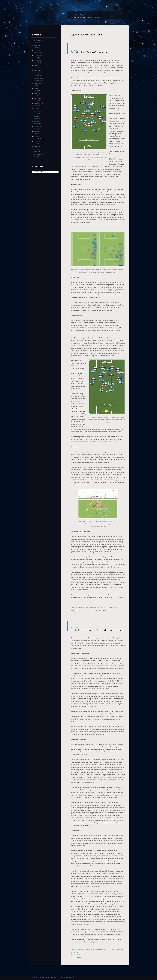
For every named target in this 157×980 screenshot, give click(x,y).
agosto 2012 (37, 139)
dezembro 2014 (38, 78)
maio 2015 (37, 65)
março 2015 (37, 70)
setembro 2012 (38, 136)
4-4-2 (86, 955)
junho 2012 (37, 144)
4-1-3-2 (78, 610)
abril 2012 (37, 149)
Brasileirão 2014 (94, 608)
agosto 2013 (37, 111)
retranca (103, 610)
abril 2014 (37, 96)
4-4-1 (92, 610)
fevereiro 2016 (38, 60)
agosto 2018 (37, 48)
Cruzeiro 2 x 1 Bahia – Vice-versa (89, 52)
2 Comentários (75, 613)
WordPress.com (70, 977)
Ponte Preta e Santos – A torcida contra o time (97, 630)
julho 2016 (37, 58)
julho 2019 (37, 43)
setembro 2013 (38, 108)
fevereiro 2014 (38, 101)
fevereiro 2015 (38, 73)
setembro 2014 (38, 86)
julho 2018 (37, 50)
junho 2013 (37, 116)
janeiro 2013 (37, 129)
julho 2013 (37, 114)
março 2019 (37, 45)
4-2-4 (82, 955)
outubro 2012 (38, 134)
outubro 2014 (38, 83)
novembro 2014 (38, 81)
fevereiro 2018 (38, 53)
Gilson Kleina (103, 608)
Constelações (79, 14)
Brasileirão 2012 (90, 950)
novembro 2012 (38, 131)
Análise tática (81, 608)
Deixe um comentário (77, 957)
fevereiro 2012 (38, 154)
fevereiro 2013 (38, 126)
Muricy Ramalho (115, 950)
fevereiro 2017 (38, 55)
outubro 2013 (38, 106)
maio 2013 (37, 119)
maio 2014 (37, 93)
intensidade (97, 610)
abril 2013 (37, 121)
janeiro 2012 (37, 157)
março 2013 (37, 124)
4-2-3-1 (87, 610)
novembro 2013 (38, 103)
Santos (76, 952)
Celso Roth (99, 950)
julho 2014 (37, 91)
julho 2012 (37, 141)
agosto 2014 (37, 88)
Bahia (87, 608)
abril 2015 (37, 68)
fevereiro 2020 (38, 40)
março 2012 (37, 152)
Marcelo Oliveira (112, 608)
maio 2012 (37, 146)
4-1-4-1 (83, 610)
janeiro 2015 (37, 76)
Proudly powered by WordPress (41, 977)
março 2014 (37, 98)
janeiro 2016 (37, 63)
